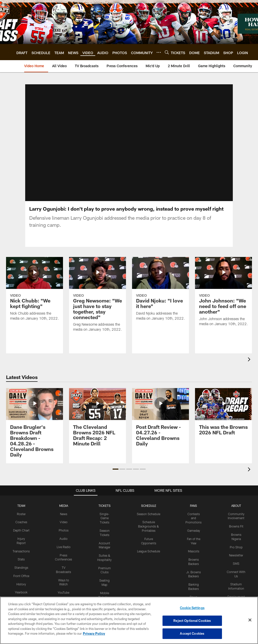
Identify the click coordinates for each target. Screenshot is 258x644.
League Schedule (149, 537)
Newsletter (236, 541)
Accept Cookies (192, 633)
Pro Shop (236, 533)
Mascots (194, 537)
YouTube (63, 578)
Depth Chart (21, 516)
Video (64, 508)
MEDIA (64, 491)
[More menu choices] (159, 52)
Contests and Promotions (193, 504)
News (64, 499)
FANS (193, 491)
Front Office (21, 561)
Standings (21, 553)
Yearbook (21, 578)
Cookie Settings (192, 608)
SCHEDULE (149, 491)
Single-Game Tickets (104, 504)
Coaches (21, 508)
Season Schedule (149, 499)
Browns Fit (236, 512)
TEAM (21, 491)
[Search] (167, 52)
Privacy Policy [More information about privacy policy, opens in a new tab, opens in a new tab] (94, 633)
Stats (21, 545)
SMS (236, 549)
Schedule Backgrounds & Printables (149, 512)
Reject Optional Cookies (192, 621)
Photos (64, 516)
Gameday (194, 516)
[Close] (250, 620)
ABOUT (236, 491)
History (21, 570)
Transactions (21, 537)
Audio (63, 524)
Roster (21, 499)
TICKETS (105, 491)
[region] (129, 620)
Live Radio (64, 532)
